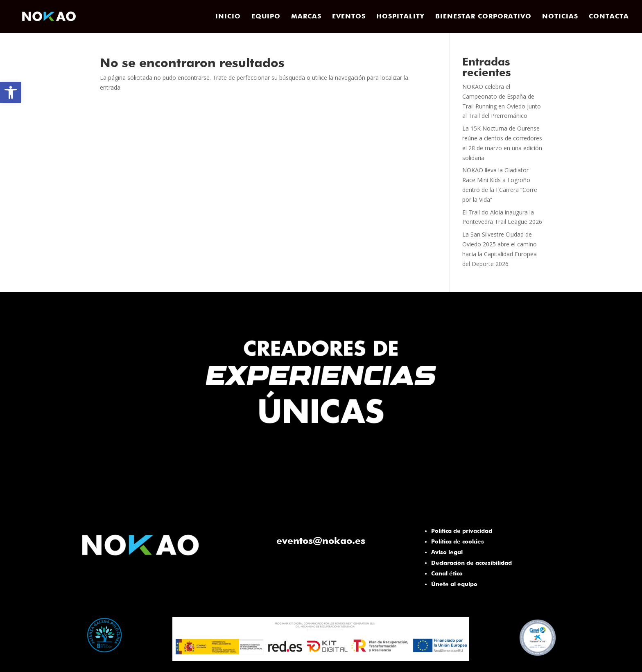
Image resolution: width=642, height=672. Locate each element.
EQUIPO (266, 17)
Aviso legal (447, 552)
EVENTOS (349, 17)
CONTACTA (609, 17)
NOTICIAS (560, 17)
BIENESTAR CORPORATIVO (483, 17)
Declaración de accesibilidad (471, 563)
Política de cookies (458, 541)
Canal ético (447, 573)
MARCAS (306, 17)
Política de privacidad (462, 531)
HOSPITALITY (400, 17)
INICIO (228, 17)
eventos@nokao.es (321, 540)
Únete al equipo (454, 584)
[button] (11, 92)
